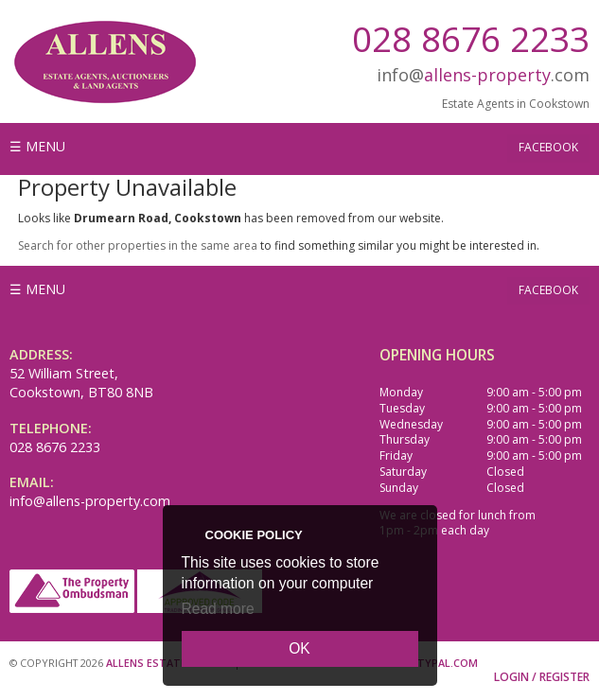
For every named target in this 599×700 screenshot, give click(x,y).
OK (299, 648)
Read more (218, 609)
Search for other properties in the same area (138, 245)
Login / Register (542, 677)
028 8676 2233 (471, 38)
